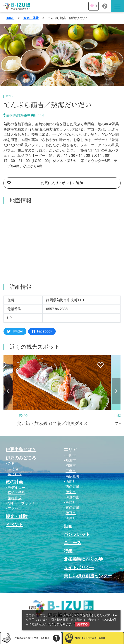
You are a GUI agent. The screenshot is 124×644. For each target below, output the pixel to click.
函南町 (71, 481)
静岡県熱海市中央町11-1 (24, 115)
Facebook (42, 331)
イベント (14, 525)
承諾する (82, 624)
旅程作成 (15, 498)
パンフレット (77, 534)
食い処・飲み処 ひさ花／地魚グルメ (52, 424)
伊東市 (71, 492)
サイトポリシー (79, 567)
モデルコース (18, 488)
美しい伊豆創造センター (88, 576)
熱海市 (71, 460)
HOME (10, 18)
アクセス (15, 509)
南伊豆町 (72, 476)
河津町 (71, 518)
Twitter (15, 331)
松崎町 (71, 502)
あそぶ (13, 469)
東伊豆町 (72, 508)
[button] (8, 391)
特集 (68, 551)
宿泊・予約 (16, 493)
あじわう (15, 474)
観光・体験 (31, 18)
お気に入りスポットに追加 (45, 183)
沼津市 (71, 466)
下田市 (71, 455)
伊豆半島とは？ (21, 449)
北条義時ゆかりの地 (83, 559)
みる (11, 464)
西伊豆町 (72, 487)
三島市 (71, 471)
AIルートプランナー (23, 503)
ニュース (72, 543)
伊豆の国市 (74, 497)
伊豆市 (71, 513)
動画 (68, 526)
